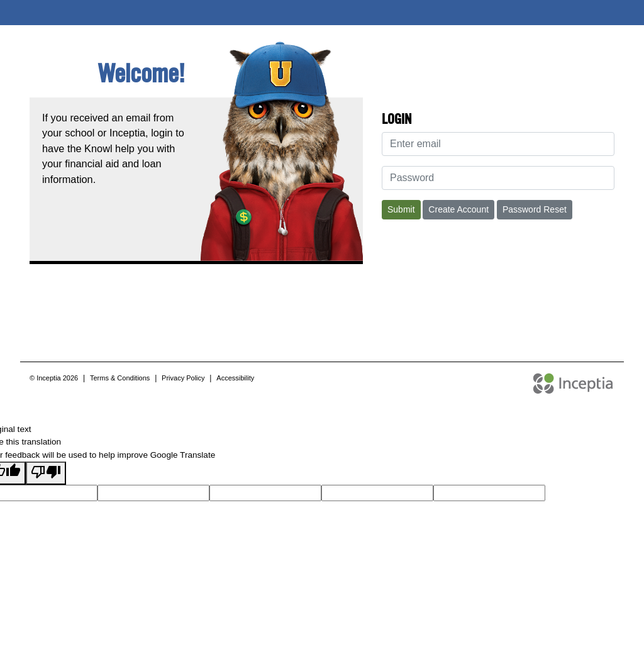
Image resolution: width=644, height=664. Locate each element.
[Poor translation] (46, 473)
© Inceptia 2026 (54, 378)
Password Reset (535, 209)
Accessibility (235, 378)
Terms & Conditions (120, 378)
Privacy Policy (183, 378)
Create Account (458, 209)
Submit (401, 209)
